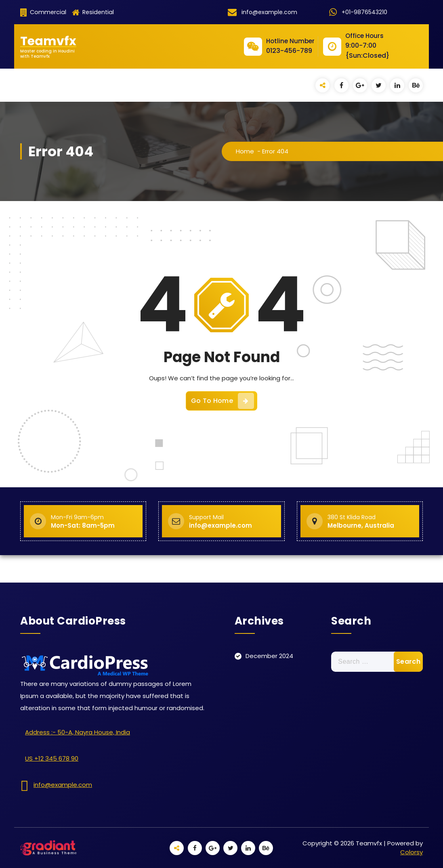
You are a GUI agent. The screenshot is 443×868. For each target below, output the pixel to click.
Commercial (43, 12)
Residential (93, 12)
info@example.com (63, 785)
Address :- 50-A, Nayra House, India (78, 732)
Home (245, 151)
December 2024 (269, 656)
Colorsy (412, 852)
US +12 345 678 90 (52, 758)
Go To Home (223, 401)
